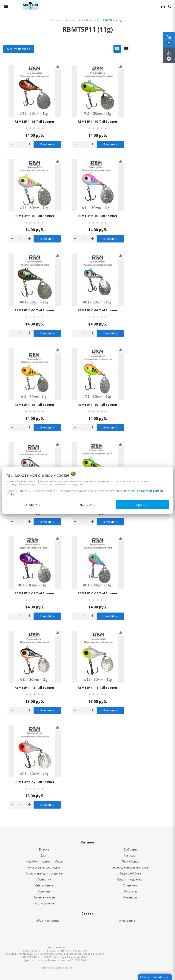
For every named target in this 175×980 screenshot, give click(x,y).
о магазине (127, 920)
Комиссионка (44, 903)
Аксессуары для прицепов (44, 873)
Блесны (44, 849)
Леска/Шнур (130, 861)
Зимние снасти (44, 897)
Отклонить (33, 505)
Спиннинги (130, 885)
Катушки (130, 855)
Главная (56, 20)
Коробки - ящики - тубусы (44, 861)
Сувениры (130, 897)
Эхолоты (130, 891)
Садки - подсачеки (130, 879)
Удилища (44, 891)
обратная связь (47, 920)
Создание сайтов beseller (155, 977)
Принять (142, 505)
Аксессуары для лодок (44, 867)
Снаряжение (44, 885)
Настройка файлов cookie (57, 968)
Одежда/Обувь (130, 873)
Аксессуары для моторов (130, 867)
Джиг (44, 855)
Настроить (88, 505)
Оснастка (44, 879)
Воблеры (130, 849)
